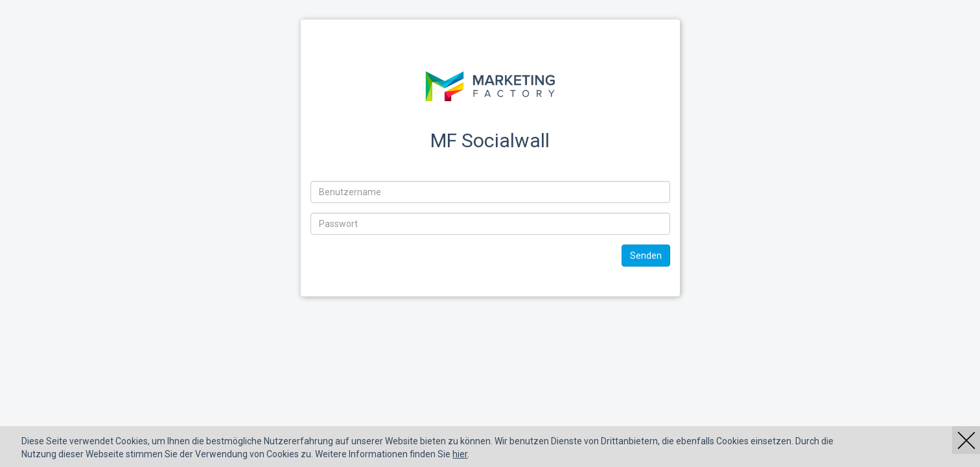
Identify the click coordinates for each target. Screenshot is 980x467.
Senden (646, 256)
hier (460, 454)
